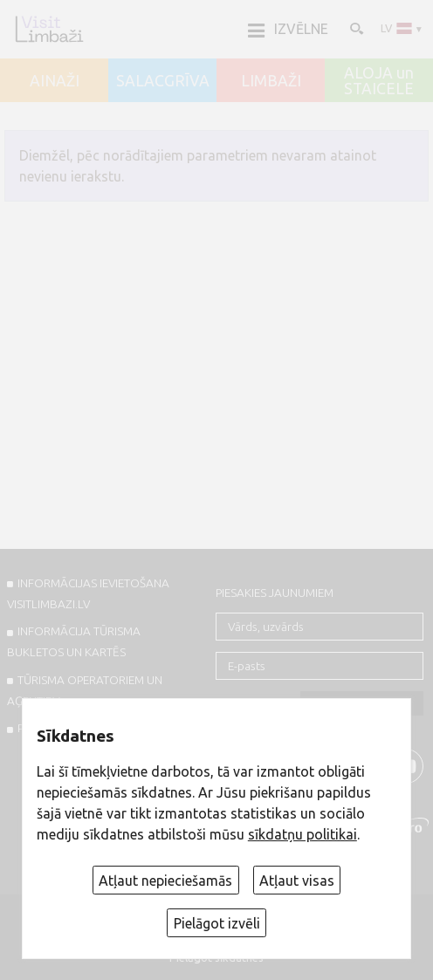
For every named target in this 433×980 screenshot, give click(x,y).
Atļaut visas (297, 881)
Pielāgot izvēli (217, 923)
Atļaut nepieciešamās (165, 881)
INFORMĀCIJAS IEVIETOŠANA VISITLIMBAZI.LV (88, 593)
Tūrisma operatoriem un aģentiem (85, 690)
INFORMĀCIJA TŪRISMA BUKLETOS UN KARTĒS (74, 641)
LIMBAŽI (271, 81)
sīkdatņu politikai (302, 834)
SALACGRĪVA (163, 81)
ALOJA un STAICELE (379, 81)
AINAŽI (55, 81)
